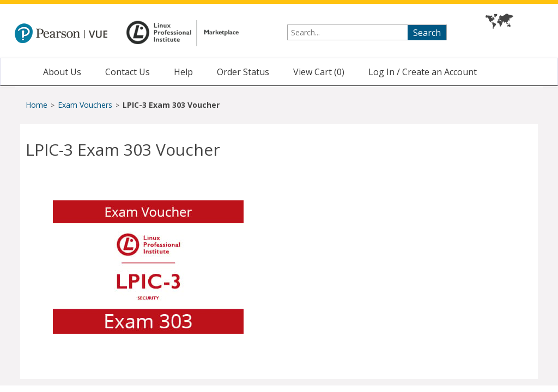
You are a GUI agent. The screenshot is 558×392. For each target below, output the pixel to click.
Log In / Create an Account (423, 72)
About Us (62, 72)
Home (37, 105)
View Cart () (319, 72)
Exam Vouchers (86, 105)
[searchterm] (367, 32)
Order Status (243, 72)
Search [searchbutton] (427, 33)
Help (183, 72)
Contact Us (128, 72)
